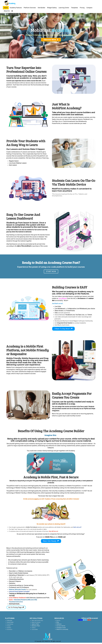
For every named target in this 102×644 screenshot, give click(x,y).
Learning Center (64, 8)
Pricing (82, 8)
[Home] (10, 3)
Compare (89, 8)
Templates (74, 8)
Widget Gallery (52, 8)
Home (6, 8)
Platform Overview (30, 8)
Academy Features (16, 8)
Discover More (51, 339)
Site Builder (41, 8)
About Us (7, 11)
